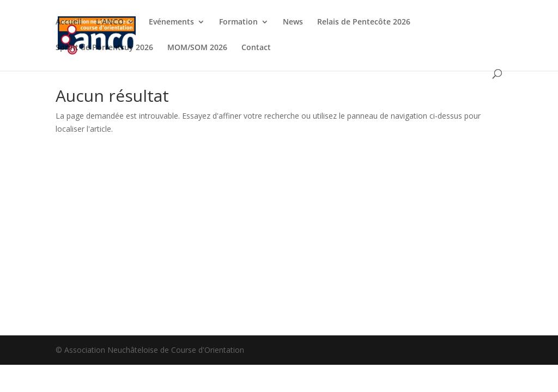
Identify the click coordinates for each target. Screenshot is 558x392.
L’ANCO (110, 22)
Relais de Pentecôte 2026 (364, 22)
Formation (238, 22)
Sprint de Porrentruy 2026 (104, 48)
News (293, 22)
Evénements (171, 22)
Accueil (69, 22)
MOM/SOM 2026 (197, 48)
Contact (256, 48)
